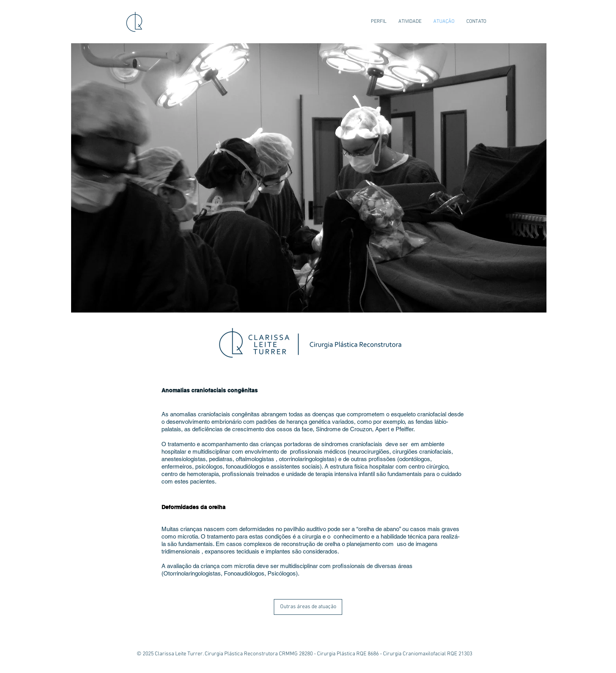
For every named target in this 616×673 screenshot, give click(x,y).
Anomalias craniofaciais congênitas (210, 390)
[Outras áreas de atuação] (308, 607)
